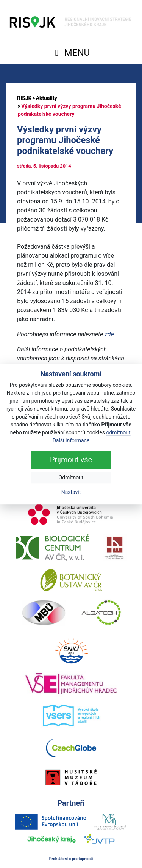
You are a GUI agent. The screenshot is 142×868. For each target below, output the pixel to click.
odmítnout (118, 432)
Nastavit (71, 492)
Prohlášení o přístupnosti (71, 859)
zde (109, 334)
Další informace (71, 440)
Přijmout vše (71, 460)
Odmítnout (71, 477)
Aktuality (47, 98)
